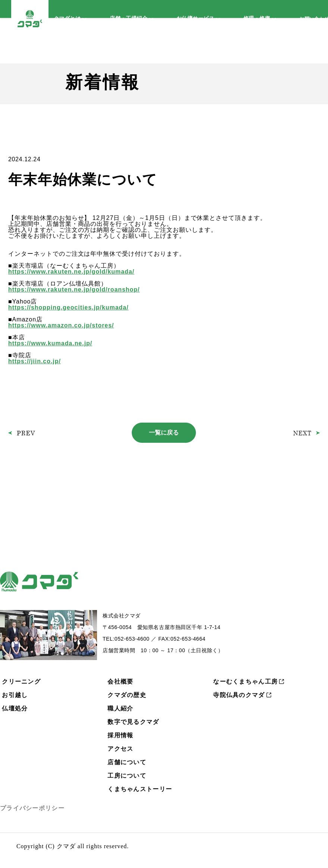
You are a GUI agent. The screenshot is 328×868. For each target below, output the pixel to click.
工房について (127, 776)
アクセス (120, 749)
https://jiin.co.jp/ (35, 361)
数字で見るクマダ (133, 722)
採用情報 (120, 735)
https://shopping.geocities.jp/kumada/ (68, 307)
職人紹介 (120, 708)
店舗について (127, 762)
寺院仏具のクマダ (239, 695)
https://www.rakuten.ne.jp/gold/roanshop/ (74, 290)
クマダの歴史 (127, 695)
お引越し (15, 695)
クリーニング (21, 682)
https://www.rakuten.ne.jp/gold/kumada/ (71, 272)
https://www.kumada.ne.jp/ (50, 343)
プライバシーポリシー (32, 808)
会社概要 (120, 682)
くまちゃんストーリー (140, 789)
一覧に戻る (164, 433)
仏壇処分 (15, 708)
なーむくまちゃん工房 (245, 682)
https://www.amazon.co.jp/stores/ (61, 325)
